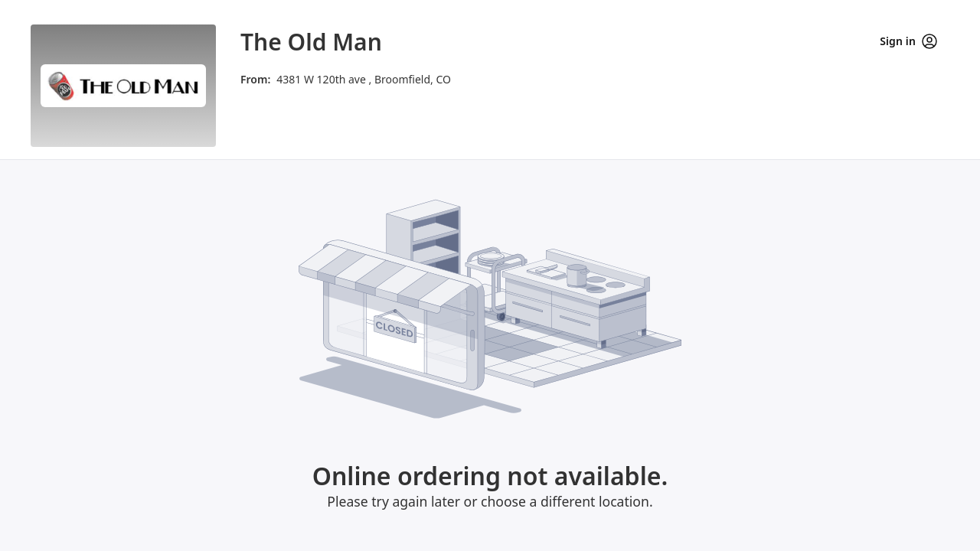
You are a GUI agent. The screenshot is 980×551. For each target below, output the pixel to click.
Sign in (908, 41)
